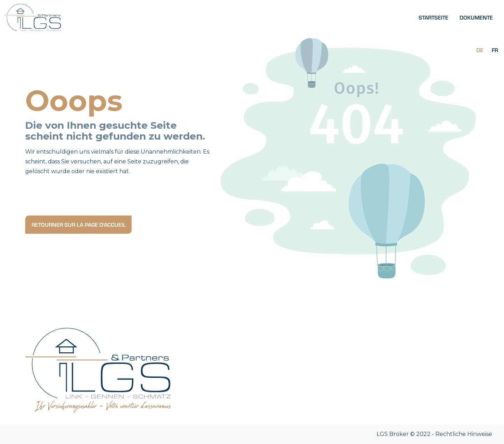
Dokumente (476, 17)
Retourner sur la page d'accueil (79, 224)
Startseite (433, 17)
